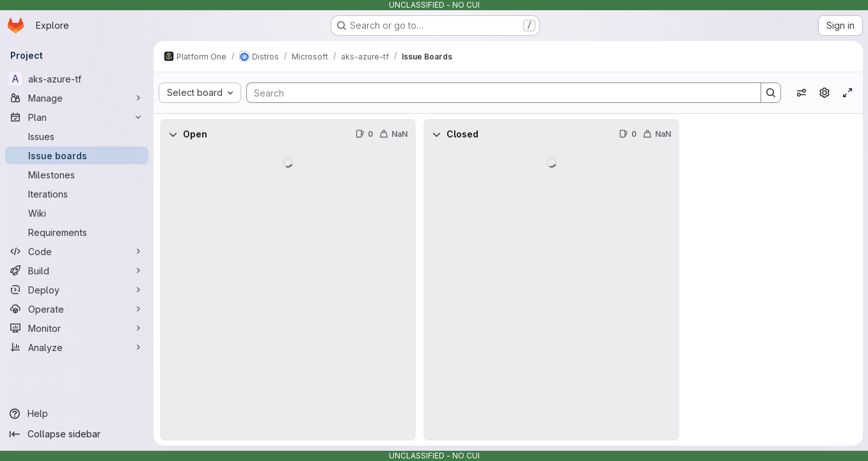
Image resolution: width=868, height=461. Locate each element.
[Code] (77, 251)
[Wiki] (77, 213)
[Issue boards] (77, 155)
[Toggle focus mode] (848, 93)
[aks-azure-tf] (77, 79)
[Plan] (77, 117)
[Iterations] (77, 194)
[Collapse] (173, 134)
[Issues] (77, 136)
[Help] (77, 414)
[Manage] (77, 98)
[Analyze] (77, 347)
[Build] (77, 270)
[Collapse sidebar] (77, 434)
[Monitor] (77, 328)
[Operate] (77, 309)
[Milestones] (77, 175)
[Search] (497, 93)
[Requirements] (77, 232)
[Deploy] (77, 290)
